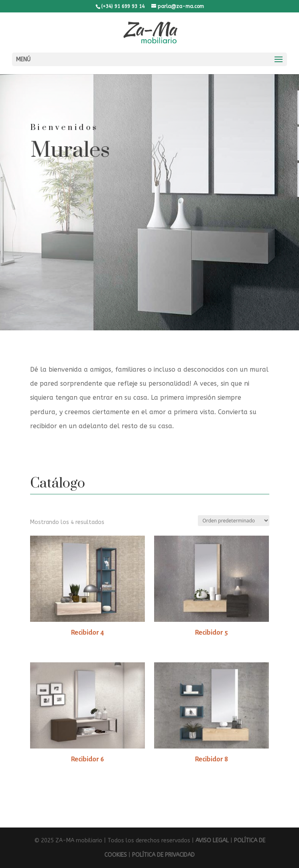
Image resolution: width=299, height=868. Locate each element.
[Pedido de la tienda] (234, 521)
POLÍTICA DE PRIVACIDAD (163, 855)
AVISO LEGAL (212, 841)
